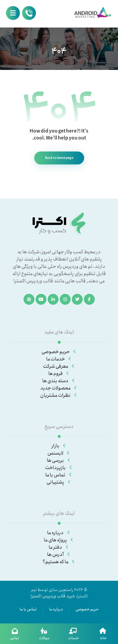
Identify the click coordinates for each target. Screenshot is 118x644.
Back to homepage (59, 158)
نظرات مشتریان (59, 395)
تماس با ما (59, 475)
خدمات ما (59, 359)
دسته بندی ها (59, 381)
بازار (59, 446)
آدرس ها (59, 555)
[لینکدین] (53, 299)
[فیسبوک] (89, 299)
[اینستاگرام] (65, 299)
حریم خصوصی (59, 352)
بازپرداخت (59, 468)
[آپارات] (29, 299)
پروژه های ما (59, 540)
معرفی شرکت (59, 366)
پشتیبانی (59, 482)
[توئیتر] (77, 299)
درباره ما (59, 533)
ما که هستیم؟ (59, 562)
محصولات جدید (59, 388)
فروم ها (59, 374)
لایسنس (59, 453)
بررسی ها (59, 460)
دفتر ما (59, 547)
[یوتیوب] (41, 299)
